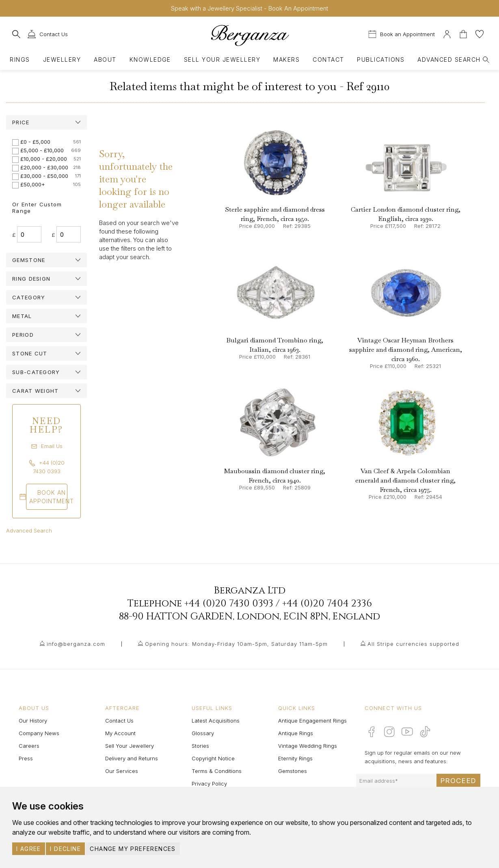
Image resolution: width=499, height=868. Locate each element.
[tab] (46, 122)
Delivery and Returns (132, 758)
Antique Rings (296, 733)
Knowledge (150, 60)
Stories (200, 746)
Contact (328, 60)
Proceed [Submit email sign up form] (458, 781)
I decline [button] (65, 849)
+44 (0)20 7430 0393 (229, 604)
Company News (39, 733)
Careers (29, 746)
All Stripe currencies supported (413, 644)
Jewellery (62, 60)
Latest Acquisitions (216, 721)
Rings (20, 60)
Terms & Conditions (217, 771)
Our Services (122, 771)
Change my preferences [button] (133, 849)
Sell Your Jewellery (222, 60)
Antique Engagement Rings (312, 721)
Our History (33, 721)
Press (26, 758)
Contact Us (119, 721)
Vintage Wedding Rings (308, 746)
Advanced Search (29, 530)
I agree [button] (29, 849)
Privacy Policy (209, 784)
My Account (120, 733)
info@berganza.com (76, 644)
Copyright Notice (213, 758)
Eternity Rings (295, 758)
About (105, 60)
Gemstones (293, 771)
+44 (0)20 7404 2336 (327, 604)
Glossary (203, 733)
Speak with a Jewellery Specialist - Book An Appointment (249, 8)
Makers (286, 60)
